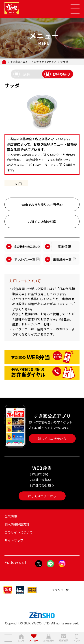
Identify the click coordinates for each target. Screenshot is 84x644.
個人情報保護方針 (17, 524)
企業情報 (11, 516)
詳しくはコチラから (52, 439)
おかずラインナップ (45, 62)
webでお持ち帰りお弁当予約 (42, 205)
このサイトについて (19, 532)
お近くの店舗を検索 (42, 222)
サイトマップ (14, 540)
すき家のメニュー (20, 62)
